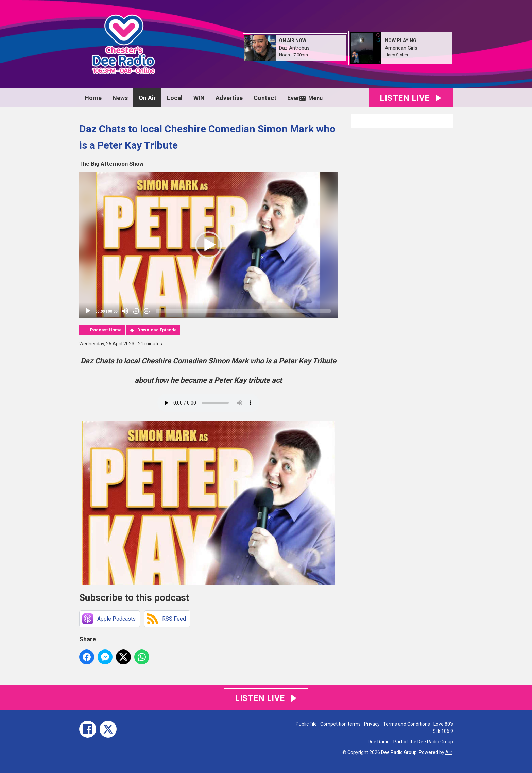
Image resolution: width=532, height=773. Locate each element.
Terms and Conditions (407, 724)
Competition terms (340, 724)
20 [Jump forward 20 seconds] (147, 311)
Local (175, 98)
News (120, 98)
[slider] (243, 311)
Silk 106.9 (443, 731)
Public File (306, 724)
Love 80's (443, 724)
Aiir (449, 752)
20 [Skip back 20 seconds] (136, 311)
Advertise (229, 98)
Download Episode (157, 330)
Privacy (372, 724)
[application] (208, 245)
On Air (147, 98)
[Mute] (125, 311)
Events (297, 98)
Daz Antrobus (294, 48)
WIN (199, 98)
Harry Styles (396, 55)
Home (93, 98)
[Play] (88, 311)
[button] (208, 245)
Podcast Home (106, 330)
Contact (265, 98)
